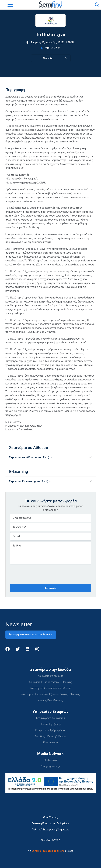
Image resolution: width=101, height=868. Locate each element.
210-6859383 (51, 48)
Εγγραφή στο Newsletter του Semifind (31, 635)
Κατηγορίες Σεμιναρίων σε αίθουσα (51, 688)
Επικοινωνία (50, 743)
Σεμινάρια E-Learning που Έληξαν (30, 481)
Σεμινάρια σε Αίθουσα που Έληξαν (30, 457)
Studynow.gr (51, 760)
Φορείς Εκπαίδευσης (50, 700)
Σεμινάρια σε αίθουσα (51, 676)
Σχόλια (51, 553)
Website (55, 58)
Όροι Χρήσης (51, 817)
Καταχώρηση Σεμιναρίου (51, 718)
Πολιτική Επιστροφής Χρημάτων (51, 830)
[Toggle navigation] (10, 5)
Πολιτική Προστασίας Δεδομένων (51, 823)
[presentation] (37, 574)
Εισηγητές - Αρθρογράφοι (50, 730)
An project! (51, 851)
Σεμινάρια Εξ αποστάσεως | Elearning (50, 682)
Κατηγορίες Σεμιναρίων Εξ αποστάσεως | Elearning (50, 694)
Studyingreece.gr (50, 766)
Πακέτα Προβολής (51, 724)
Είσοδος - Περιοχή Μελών (50, 736)
